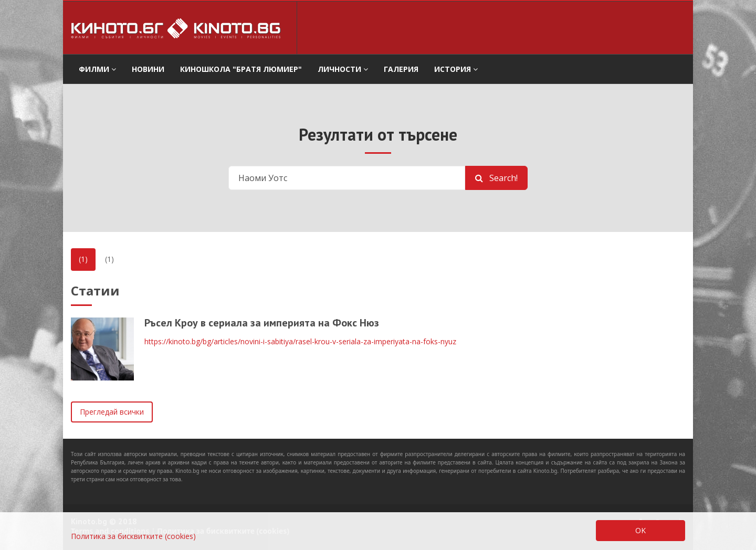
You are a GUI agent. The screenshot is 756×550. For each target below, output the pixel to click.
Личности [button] (343, 69)
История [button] (456, 69)
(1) (83, 259)
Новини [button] (148, 69)
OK (640, 530)
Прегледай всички (112, 412)
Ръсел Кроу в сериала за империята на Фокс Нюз (262, 323)
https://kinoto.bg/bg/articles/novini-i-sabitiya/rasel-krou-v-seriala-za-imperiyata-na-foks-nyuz (300, 341)
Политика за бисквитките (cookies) (133, 536)
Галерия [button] (401, 69)
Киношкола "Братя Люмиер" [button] (241, 69)
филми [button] (97, 69)
